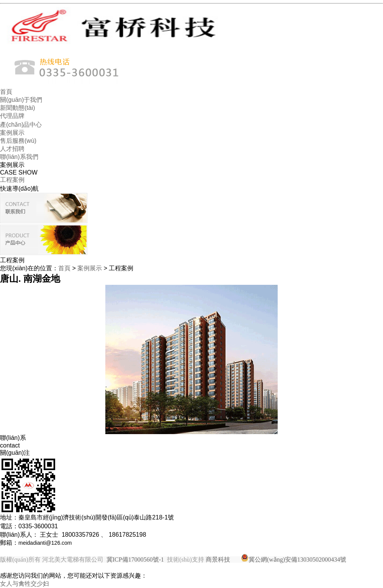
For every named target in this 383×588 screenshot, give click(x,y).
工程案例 (12, 180)
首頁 (6, 92)
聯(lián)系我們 (19, 157)
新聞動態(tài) (18, 108)
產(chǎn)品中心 (21, 125)
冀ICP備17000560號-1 (135, 559)
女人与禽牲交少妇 (25, 584)
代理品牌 (12, 116)
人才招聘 (12, 149)
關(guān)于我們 (21, 100)
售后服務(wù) (18, 141)
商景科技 (218, 559)
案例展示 (12, 133)
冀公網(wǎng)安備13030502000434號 (297, 559)
